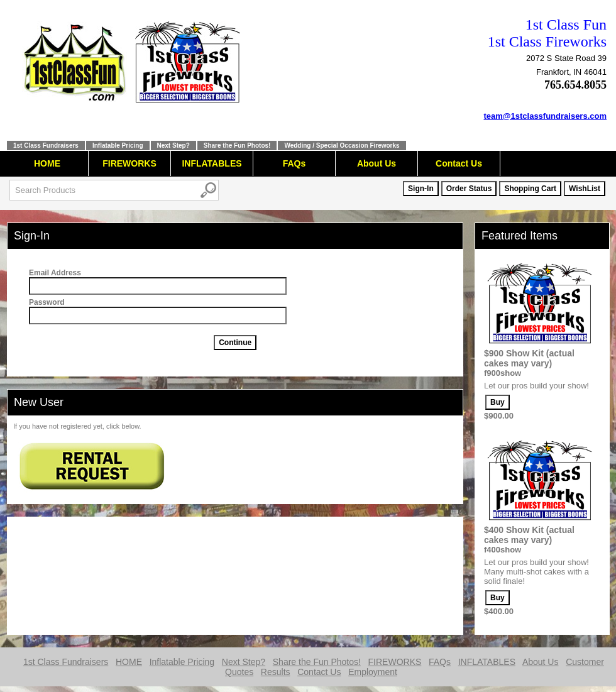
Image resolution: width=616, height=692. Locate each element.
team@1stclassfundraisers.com (546, 116)
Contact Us (459, 163)
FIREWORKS (129, 163)
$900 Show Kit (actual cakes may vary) (529, 358)
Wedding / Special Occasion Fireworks (342, 146)
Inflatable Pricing (118, 146)
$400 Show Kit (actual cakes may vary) (529, 535)
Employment (373, 672)
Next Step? (173, 146)
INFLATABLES (212, 163)
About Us (377, 163)
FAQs (294, 163)
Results (276, 672)
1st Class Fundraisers (46, 146)
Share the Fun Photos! (237, 146)
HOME (47, 163)
